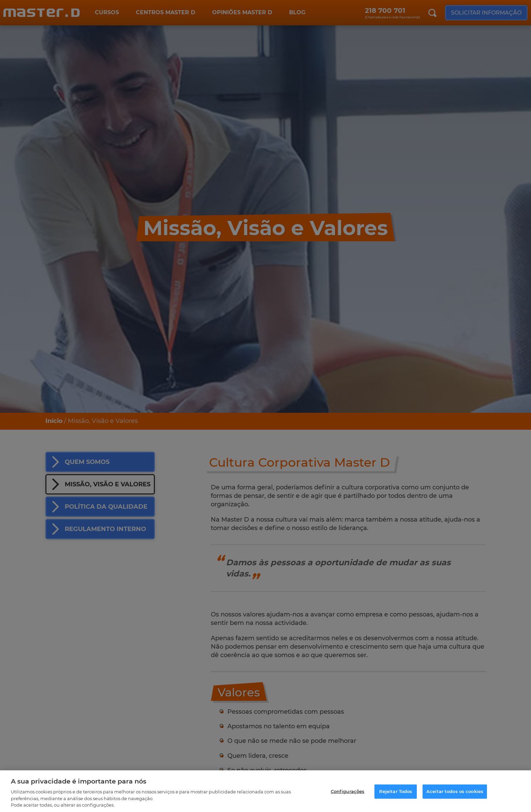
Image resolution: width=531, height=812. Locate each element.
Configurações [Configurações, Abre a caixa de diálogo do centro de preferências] (348, 794)
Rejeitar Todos (396, 794)
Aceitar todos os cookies (455, 794)
